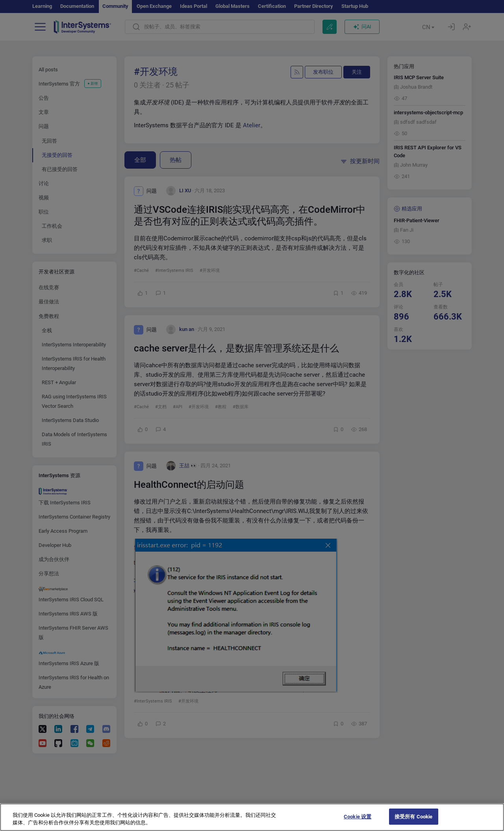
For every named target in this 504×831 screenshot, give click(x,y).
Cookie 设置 (358, 823)
